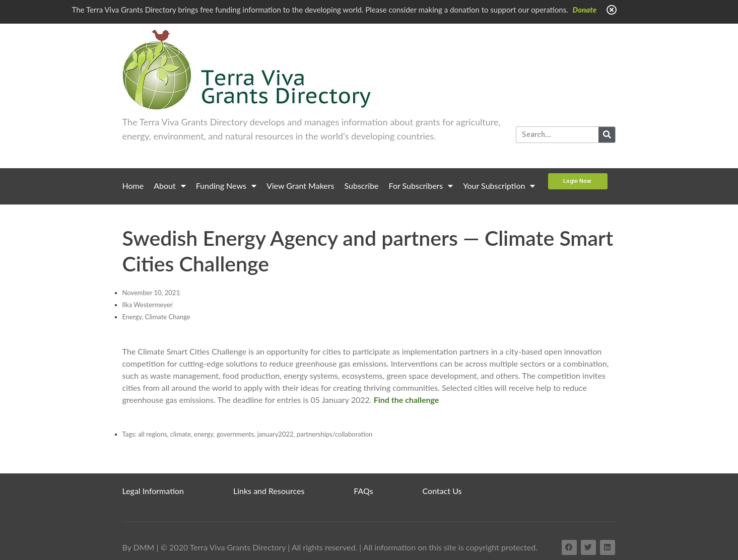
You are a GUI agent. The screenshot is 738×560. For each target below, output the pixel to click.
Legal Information (153, 491)
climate (181, 434)
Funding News (226, 186)
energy (204, 434)
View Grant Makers (300, 186)
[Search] (607, 135)
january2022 (275, 434)
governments (235, 434)
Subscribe (362, 186)
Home (133, 186)
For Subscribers (421, 186)
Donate (585, 10)
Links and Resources (269, 491)
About (170, 186)
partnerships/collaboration (335, 434)
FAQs (363, 491)
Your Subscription (499, 186)
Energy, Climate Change (156, 317)
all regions (152, 434)
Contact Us (442, 491)
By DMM (139, 547)
